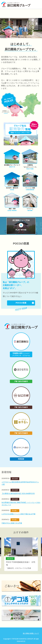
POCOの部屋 (21, 303)
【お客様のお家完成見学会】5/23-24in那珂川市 (18, 493)
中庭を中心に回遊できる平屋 (12, 523)
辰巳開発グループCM (21, 225)
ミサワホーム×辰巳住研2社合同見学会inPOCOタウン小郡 (20, 483)
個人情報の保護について (31, 633)
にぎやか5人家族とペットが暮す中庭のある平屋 (18, 514)
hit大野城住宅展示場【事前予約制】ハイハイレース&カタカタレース (21, 504)
